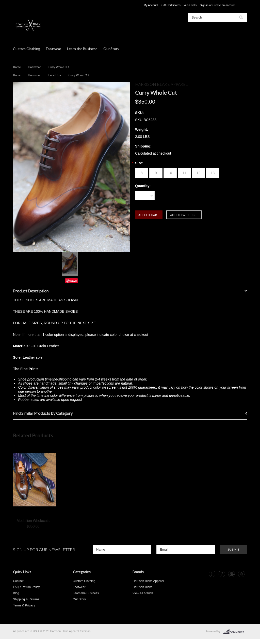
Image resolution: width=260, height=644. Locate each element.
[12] (199, 173)
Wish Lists (190, 5)
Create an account (224, 5)
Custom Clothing (27, 49)
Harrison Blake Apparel (148, 581)
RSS (241, 574)
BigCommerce (235, 632)
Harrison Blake (143, 587)
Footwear (54, 49)
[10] (170, 173)
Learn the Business (82, 49)
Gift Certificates (171, 5)
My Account (151, 5)
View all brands (143, 593)
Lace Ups (55, 75)
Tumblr (212, 574)
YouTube (231, 574)
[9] (156, 173)
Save (74, 281)
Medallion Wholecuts (33, 521)
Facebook (222, 574)
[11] (184, 173)
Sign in (204, 5)
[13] (213, 173)
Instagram (202, 574)
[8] (142, 173)
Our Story (111, 49)
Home (17, 67)
